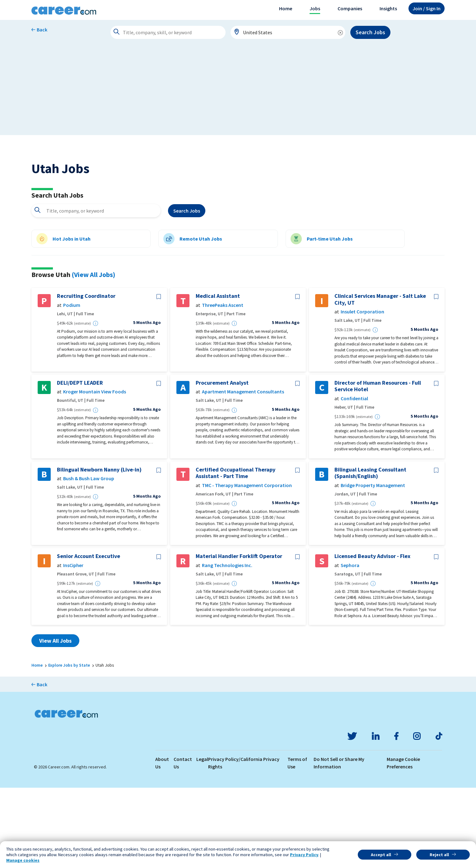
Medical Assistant (218, 376)
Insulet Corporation (362, 392)
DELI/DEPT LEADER (80, 463)
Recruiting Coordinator (86, 376)
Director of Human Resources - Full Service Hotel (378, 466)
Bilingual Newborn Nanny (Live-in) (99, 550)
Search (187, 291)
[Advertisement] (238, 91)
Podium (72, 385)
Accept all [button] (381, 855)
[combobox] (288, 32)
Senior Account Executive (89, 636)
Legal (202, 839)
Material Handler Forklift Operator (239, 636)
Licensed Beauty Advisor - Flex (372, 636)
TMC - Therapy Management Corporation (247, 566)
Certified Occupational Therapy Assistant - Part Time (236, 553)
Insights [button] (388, 8)
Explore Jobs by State (69, 745)
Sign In (427, 8)
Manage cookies (23, 860)
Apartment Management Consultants (243, 472)
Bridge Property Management (373, 566)
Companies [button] (350, 8)
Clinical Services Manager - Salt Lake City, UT (380, 380)
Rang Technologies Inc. (227, 646)
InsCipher (73, 646)
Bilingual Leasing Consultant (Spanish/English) (370, 553)
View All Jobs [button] (55, 721)
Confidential (354, 479)
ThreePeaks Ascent (223, 385)
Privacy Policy (304, 855)
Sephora (350, 646)
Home (286, 8)
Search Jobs (370, 32)
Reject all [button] (439, 855)
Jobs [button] (315, 8)
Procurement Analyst (222, 463)
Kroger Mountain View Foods (95, 472)
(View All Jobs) (93, 355)
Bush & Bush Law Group (89, 559)
